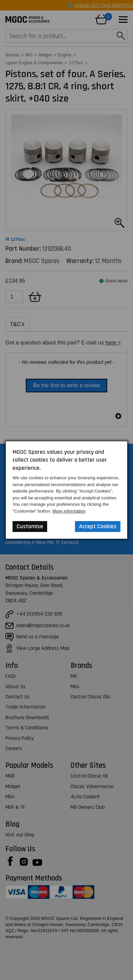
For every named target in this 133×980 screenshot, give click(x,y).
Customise (30, 526)
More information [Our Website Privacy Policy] (69, 511)
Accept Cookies (98, 526)
